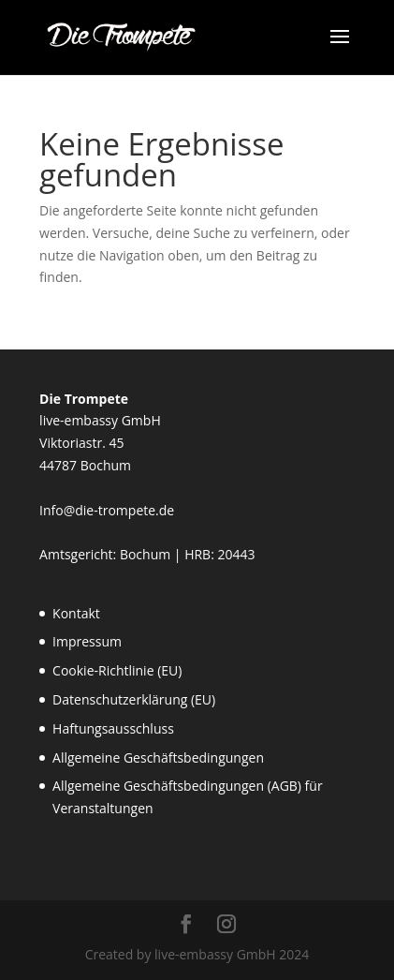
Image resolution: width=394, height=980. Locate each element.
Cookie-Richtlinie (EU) (117, 670)
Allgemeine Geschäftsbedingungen (158, 757)
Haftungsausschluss (113, 728)
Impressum (87, 641)
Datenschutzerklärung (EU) (134, 699)
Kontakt (76, 613)
